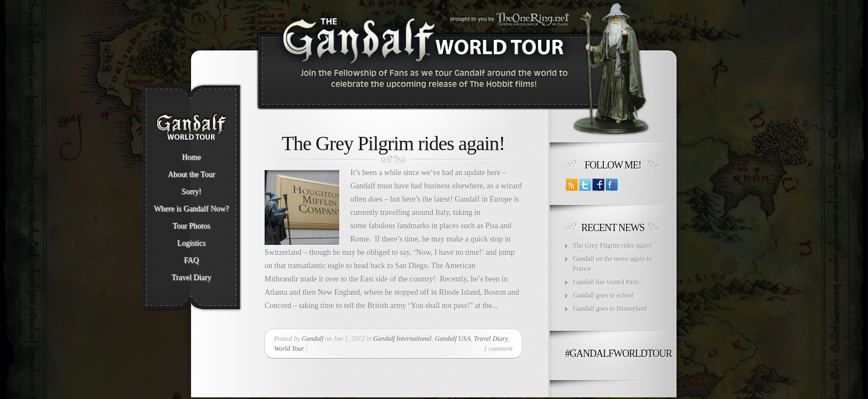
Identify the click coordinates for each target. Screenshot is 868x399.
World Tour (289, 349)
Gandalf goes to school (603, 295)
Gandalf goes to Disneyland (610, 309)
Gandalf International (402, 339)
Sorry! (192, 192)
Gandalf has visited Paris (606, 282)
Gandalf (312, 339)
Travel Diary (191, 278)
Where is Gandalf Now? (192, 209)
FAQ (191, 260)
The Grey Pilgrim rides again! (393, 144)
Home (191, 157)
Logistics (191, 243)
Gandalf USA (453, 339)
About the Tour (191, 175)
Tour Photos (192, 226)
